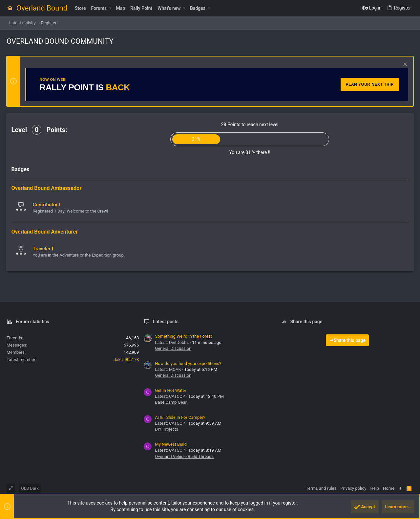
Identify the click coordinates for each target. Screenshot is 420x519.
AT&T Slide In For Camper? (180, 417)
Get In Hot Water (170, 390)
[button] (110, 8)
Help (375, 488)
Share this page (347, 340)
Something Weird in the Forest (183, 336)
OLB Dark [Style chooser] (30, 488)
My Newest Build (171, 444)
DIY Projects (167, 429)
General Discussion (173, 348)
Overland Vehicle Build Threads (184, 456)
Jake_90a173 (126, 360)
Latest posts (166, 322)
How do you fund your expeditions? (188, 363)
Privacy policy (353, 488)
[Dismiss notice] (404, 65)
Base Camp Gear (171, 402)
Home (389, 488)
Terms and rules (321, 488)
